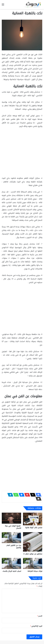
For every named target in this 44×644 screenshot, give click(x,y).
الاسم (40, 616)
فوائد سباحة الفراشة (35, 571)
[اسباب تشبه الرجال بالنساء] (11, 563)
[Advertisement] (22, 153)
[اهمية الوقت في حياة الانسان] (11, 518)
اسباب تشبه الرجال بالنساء (12, 571)
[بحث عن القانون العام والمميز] (11, 538)
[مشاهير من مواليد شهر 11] (33, 542)
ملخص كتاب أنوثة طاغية (34, 528)
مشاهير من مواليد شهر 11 (33, 554)
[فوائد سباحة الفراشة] (33, 563)
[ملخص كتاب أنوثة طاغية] (33, 519)
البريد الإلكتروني (36, 626)
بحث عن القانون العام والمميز (14, 547)
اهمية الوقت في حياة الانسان (13, 527)
